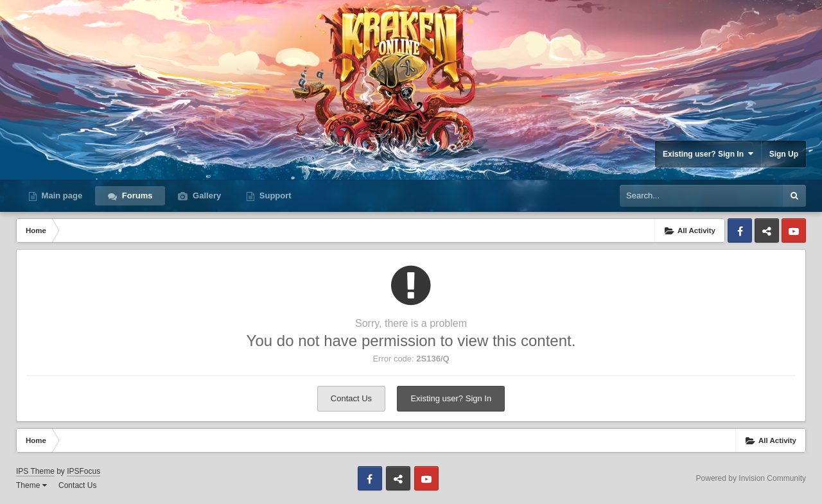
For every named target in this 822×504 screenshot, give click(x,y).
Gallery (205, 196)
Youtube (794, 230)
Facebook (740, 230)
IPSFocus (83, 471)
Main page (61, 196)
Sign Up (784, 154)
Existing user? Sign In (708, 154)
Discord (767, 230)
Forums (136, 196)
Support (274, 196)
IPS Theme (35, 471)
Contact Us (351, 398)
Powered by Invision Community (751, 478)
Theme (31, 485)
